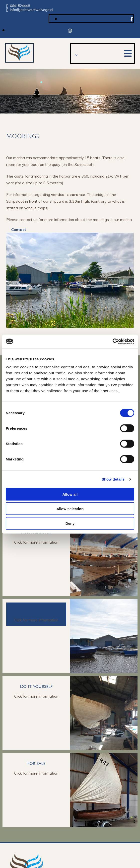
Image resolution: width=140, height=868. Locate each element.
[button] (128, 53)
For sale (36, 764)
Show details (113, 479)
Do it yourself (36, 687)
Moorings (36, 610)
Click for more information (36, 542)
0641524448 (20, 6)
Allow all (70, 494)
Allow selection (70, 509)
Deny (70, 523)
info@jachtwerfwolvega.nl (32, 10)
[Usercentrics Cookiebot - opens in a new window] (112, 341)
